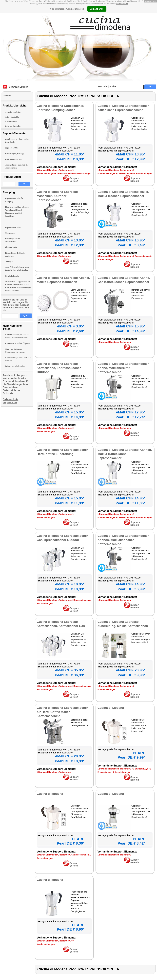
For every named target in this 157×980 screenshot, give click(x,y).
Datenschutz (122, 4)
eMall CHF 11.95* (70, 154)
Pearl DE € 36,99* (69, 675)
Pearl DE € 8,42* (131, 843)
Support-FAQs (11, 148)
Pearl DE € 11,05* (130, 503)
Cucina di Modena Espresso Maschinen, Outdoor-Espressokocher (57, 196)
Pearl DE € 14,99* (130, 331)
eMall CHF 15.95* (131, 326)
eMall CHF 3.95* (71, 326)
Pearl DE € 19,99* (69, 589)
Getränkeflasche (12, 276)
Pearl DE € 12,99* (130, 159)
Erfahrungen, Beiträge (15, 154)
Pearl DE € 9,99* (71, 159)
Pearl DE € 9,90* (131, 675)
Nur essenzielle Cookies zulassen (67, 9)
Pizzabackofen (11, 247)
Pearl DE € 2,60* (71, 331)
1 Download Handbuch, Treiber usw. (115, 170)
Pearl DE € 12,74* (130, 417)
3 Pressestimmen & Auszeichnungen (74, 173)
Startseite (103, 86)
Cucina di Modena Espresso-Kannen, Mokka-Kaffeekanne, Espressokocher (125, 454)
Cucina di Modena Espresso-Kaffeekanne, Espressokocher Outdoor (59, 368)
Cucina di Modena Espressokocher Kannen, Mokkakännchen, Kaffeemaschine (123, 540)
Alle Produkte (11, 122)
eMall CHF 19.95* (70, 584)
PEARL (139, 753)
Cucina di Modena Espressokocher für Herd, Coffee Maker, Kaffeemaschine (62, 712)
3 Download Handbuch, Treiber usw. (54, 170)
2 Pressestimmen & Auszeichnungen (135, 173)
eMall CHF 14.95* (131, 498)
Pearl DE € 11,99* (69, 503)
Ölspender (18, 343)
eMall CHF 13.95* (131, 154)
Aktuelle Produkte (13, 112)
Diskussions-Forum (13, 159)
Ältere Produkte (12, 117)
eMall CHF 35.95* (70, 670)
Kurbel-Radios (15, 366)
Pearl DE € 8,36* (71, 843)
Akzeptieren (97, 9)
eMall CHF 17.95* (131, 412)
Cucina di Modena (111, 708)
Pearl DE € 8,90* (71, 929)
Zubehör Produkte (13, 126)
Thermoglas (10, 233)
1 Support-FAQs (141, 769)
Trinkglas (9, 262)
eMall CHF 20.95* (131, 670)
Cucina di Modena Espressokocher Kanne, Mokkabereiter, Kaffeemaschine (123, 368)
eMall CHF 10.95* (131, 240)
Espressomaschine (13, 227)
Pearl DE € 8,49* (131, 245)
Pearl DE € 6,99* (131, 589)
